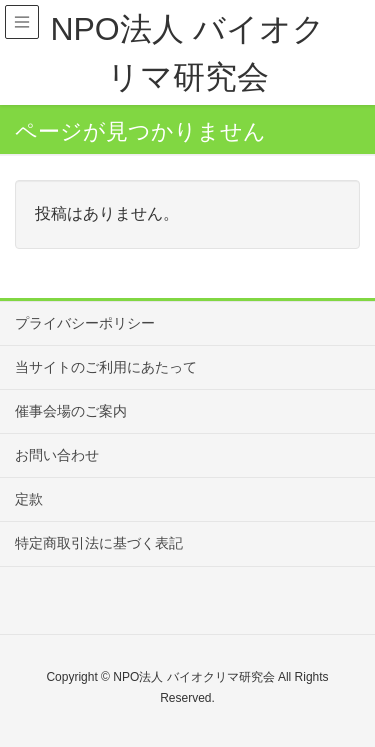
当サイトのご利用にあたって (106, 367)
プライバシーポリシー (85, 323)
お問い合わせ (57, 455)
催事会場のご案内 (71, 411)
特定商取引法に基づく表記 (99, 543)
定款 (29, 499)
